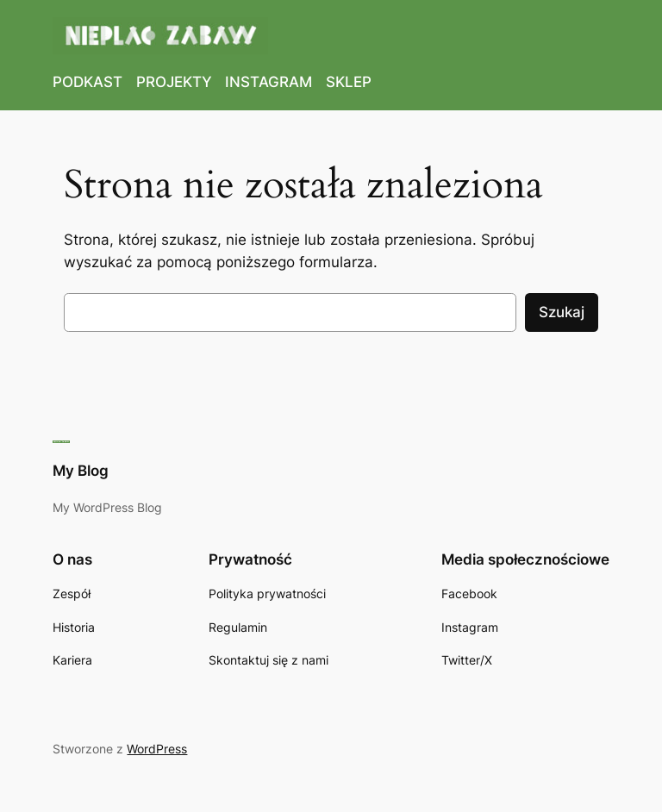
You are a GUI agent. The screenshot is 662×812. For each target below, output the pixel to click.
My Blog (81, 471)
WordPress (157, 749)
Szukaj (562, 312)
